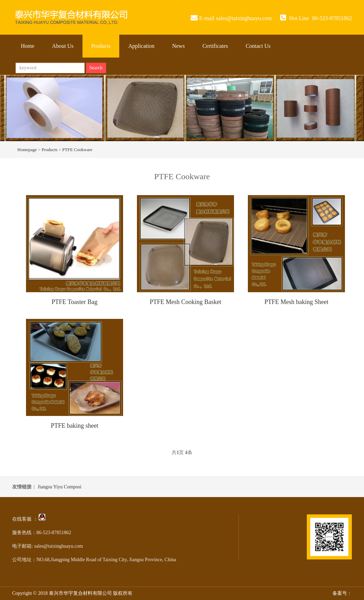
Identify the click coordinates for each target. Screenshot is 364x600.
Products (101, 46)
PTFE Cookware (77, 150)
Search (96, 68)
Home (28, 46)
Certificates (215, 46)
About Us (63, 46)
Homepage (27, 150)
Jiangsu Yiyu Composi (60, 487)
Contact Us (258, 46)
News (178, 46)
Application (141, 46)
